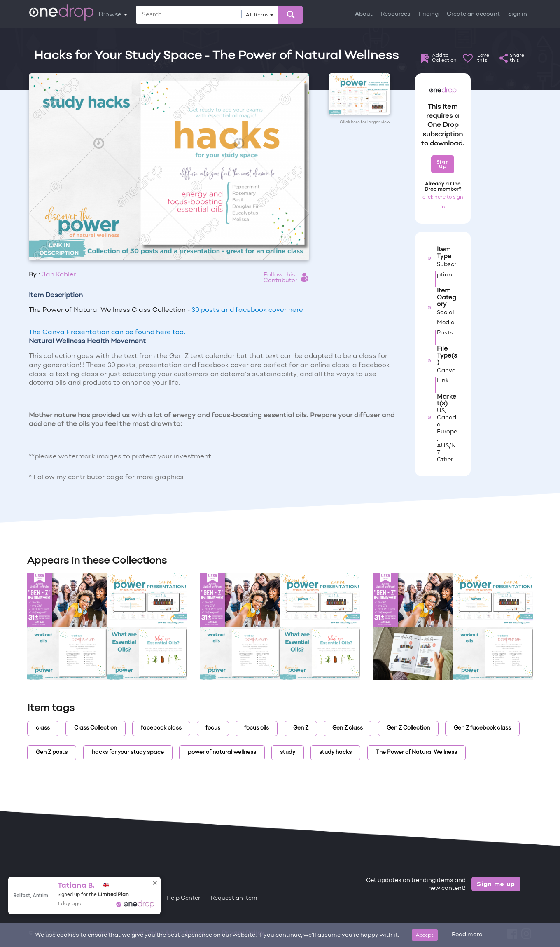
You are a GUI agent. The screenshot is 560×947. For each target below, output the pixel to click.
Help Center (183, 898)
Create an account (473, 14)
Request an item (234, 898)
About (364, 14)
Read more (467, 935)
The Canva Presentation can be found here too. (107, 332)
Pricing (429, 14)
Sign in (518, 14)
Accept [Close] (425, 935)
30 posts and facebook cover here (247, 310)
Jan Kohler (59, 275)
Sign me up (496, 884)
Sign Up (443, 164)
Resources (396, 14)
